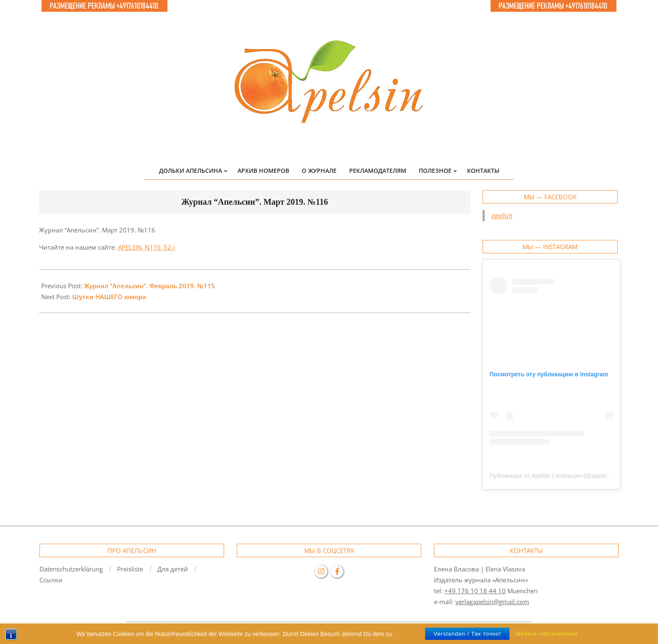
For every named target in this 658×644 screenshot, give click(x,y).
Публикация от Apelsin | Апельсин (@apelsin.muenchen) (565, 476)
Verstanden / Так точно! (467, 634)
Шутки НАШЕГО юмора (109, 297)
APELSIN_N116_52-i (146, 247)
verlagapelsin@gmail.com (492, 602)
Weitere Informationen (547, 634)
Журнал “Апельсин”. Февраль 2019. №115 (149, 286)
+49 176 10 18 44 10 (475, 591)
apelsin (502, 216)
